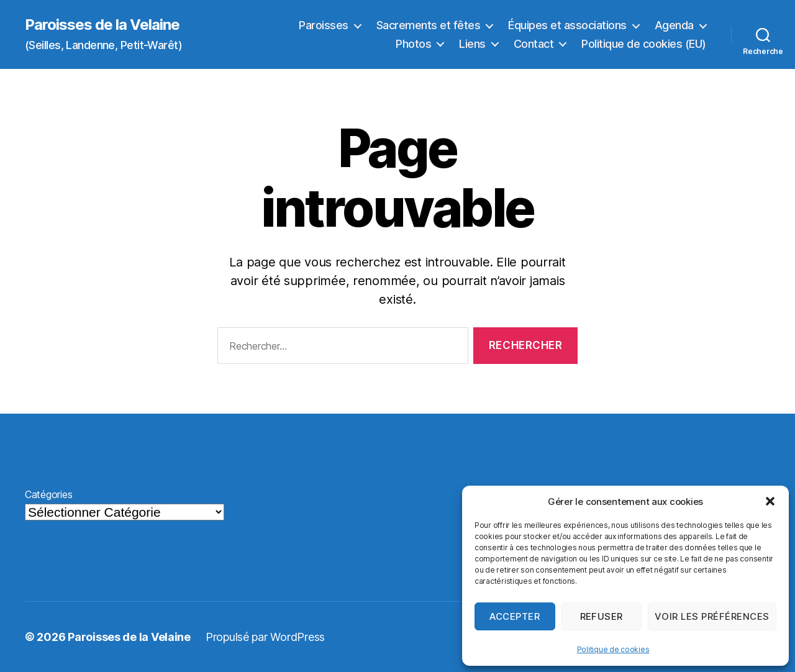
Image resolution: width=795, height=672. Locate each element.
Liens (472, 44)
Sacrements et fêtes (429, 25)
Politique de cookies (613, 649)
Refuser (602, 616)
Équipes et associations (567, 25)
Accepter (515, 616)
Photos (413, 44)
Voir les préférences (712, 616)
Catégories (48, 494)
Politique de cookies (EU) (644, 44)
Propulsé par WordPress (265, 637)
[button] (770, 501)
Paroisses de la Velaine (102, 25)
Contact (534, 44)
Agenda (674, 25)
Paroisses (324, 25)
